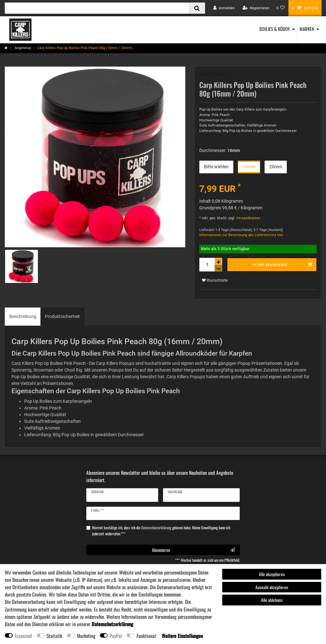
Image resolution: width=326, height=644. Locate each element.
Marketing (86, 636)
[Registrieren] (256, 8)
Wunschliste (215, 280)
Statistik (54, 636)
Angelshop (22, 48)
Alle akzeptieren (272, 574)
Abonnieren (194, 550)
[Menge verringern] (218, 268)
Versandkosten (248, 218)
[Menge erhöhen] (218, 261)
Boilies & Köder (275, 29)
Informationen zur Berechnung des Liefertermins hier (241, 235)
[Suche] (197, 8)
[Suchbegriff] (97, 8)
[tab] (23, 317)
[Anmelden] (224, 8)
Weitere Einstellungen (182, 636)
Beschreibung (23, 316)
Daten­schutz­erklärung (112, 624)
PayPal (116, 636)
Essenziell (24, 636)
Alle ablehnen (272, 600)
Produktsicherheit (62, 316)
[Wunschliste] (281, 8)
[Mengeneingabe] (207, 265)
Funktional (146, 636)
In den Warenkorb (282, 265)
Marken (307, 29)
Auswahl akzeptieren (272, 587)
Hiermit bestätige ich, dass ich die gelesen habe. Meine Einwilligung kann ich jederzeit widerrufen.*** (161, 531)
